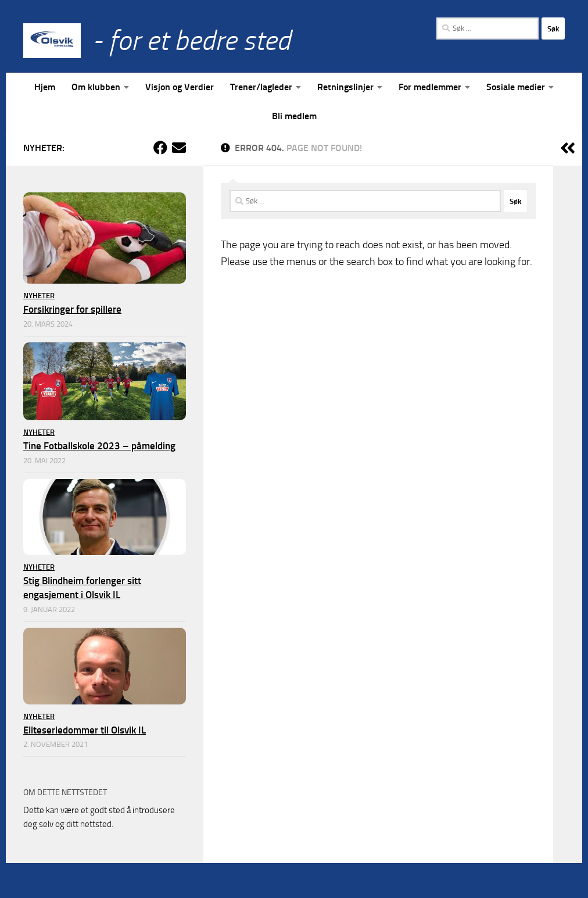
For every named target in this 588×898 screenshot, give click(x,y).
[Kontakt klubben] (179, 148)
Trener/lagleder (261, 87)
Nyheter (39, 296)
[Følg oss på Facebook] (160, 148)
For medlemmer (430, 87)
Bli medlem (294, 116)
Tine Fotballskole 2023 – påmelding (99, 446)
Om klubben (96, 87)
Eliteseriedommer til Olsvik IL (85, 730)
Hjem (45, 87)
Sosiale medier (516, 87)
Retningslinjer (345, 87)
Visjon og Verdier (180, 87)
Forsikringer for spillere (72, 309)
